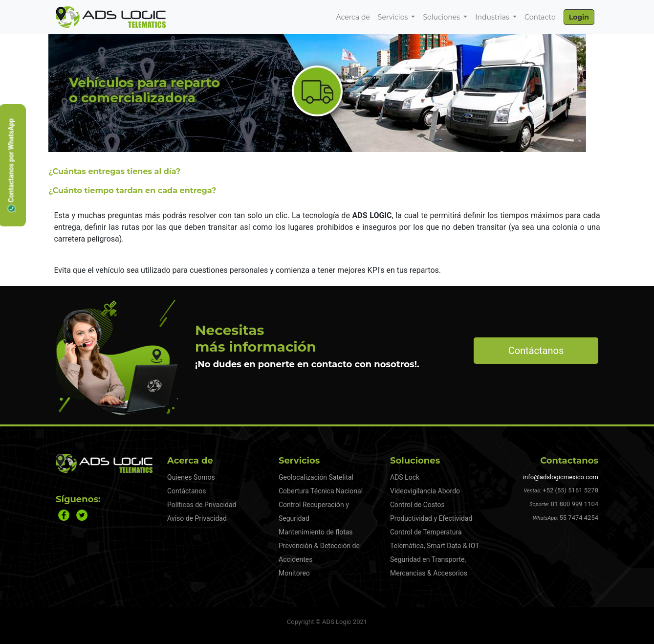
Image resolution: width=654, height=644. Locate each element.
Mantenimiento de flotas (316, 532)
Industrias (493, 17)
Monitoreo (294, 573)
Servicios (394, 17)
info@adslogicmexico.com (561, 477)
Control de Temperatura (426, 532)
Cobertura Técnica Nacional (321, 491)
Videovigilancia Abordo (425, 491)
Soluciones (442, 17)
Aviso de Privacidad (197, 518)
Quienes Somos (191, 477)
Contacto (540, 17)
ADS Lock (405, 477)
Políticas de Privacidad (202, 505)
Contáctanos (536, 351)
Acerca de (353, 17)
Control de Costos (417, 505)
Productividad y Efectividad (431, 518)
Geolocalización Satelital (316, 477)
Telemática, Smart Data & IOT (435, 546)
